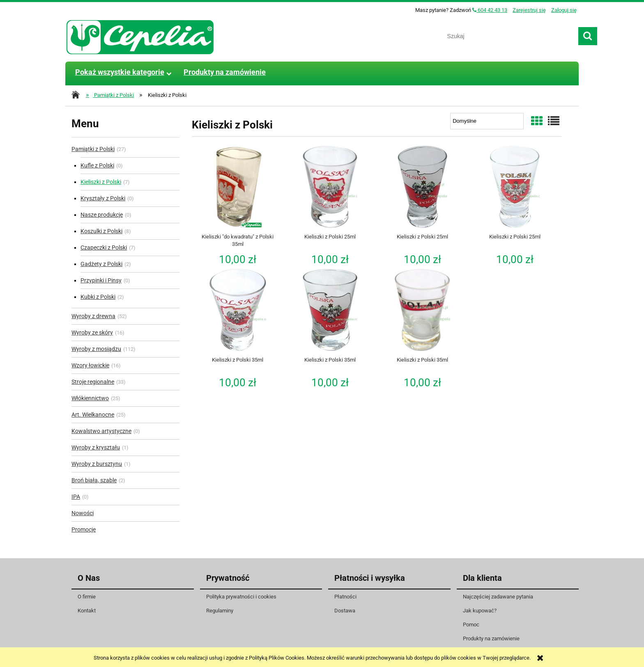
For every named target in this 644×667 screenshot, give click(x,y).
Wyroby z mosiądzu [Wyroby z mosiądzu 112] (96, 349)
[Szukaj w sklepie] (510, 36)
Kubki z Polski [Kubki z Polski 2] (98, 297)
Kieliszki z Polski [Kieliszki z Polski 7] (101, 182)
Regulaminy (220, 611)
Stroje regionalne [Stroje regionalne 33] (93, 382)
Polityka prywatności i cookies (241, 597)
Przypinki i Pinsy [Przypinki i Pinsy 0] (101, 280)
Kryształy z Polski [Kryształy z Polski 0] (103, 198)
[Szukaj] (588, 36)
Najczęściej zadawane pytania (498, 597)
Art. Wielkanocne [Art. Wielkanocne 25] (93, 415)
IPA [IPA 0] (76, 497)
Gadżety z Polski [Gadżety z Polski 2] (101, 264)
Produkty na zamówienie (491, 638)
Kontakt (87, 611)
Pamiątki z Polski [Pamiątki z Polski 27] (93, 149)
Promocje (84, 529)
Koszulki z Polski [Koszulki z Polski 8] (101, 231)
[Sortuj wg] (487, 121)
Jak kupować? (480, 611)
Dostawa (345, 611)
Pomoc (471, 625)
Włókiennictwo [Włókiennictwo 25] (90, 398)
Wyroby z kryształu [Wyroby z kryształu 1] (96, 447)
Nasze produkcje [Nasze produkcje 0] (102, 215)
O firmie (87, 597)
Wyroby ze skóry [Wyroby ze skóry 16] (92, 332)
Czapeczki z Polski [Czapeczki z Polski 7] (104, 248)
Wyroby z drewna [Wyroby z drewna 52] (93, 316)
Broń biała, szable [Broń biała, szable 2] (94, 480)
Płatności (345, 597)
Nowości (83, 513)
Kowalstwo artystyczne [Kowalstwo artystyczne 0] (101, 431)
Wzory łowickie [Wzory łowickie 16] (90, 365)
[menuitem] (120, 72)
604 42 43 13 (490, 10)
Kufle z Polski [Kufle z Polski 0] (97, 165)
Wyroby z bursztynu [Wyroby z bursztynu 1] (97, 464)
